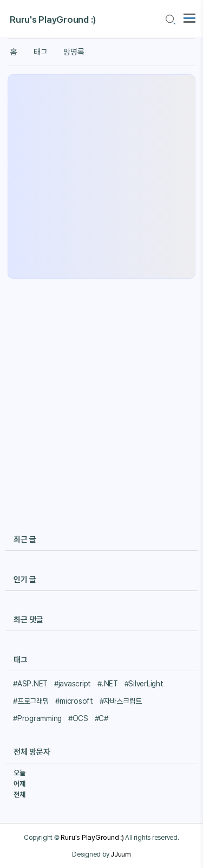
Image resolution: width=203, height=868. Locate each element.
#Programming (37, 718)
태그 (41, 52)
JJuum (121, 854)
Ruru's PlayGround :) (53, 20)
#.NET (108, 684)
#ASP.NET (30, 684)
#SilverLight (144, 684)
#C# (101, 718)
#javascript (73, 684)
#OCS (78, 718)
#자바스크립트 (121, 701)
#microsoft (74, 701)
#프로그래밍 (31, 701)
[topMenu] (189, 17)
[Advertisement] (101, 176)
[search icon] (170, 20)
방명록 (74, 52)
